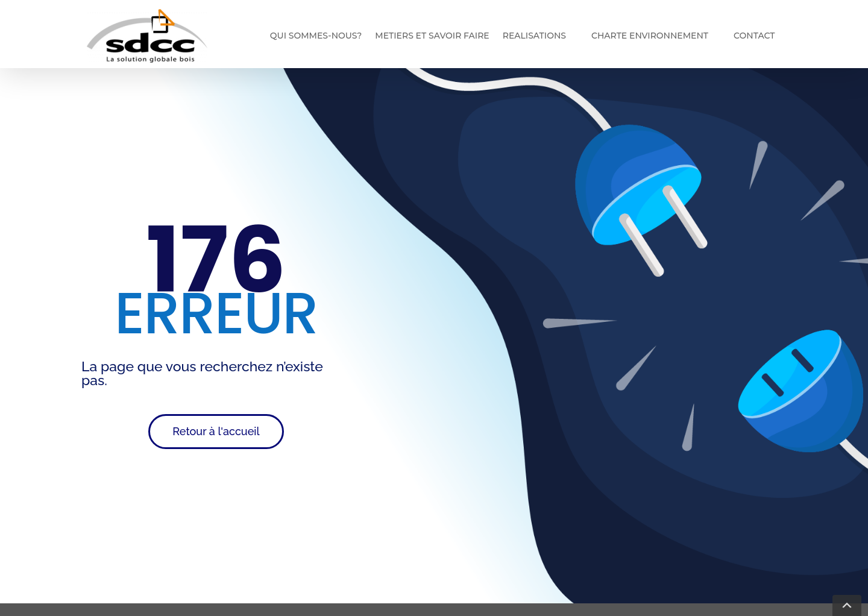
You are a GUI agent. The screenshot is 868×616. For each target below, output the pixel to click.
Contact (754, 36)
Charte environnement (650, 36)
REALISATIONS (534, 36)
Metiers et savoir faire (432, 36)
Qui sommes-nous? (316, 36)
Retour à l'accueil (216, 431)
